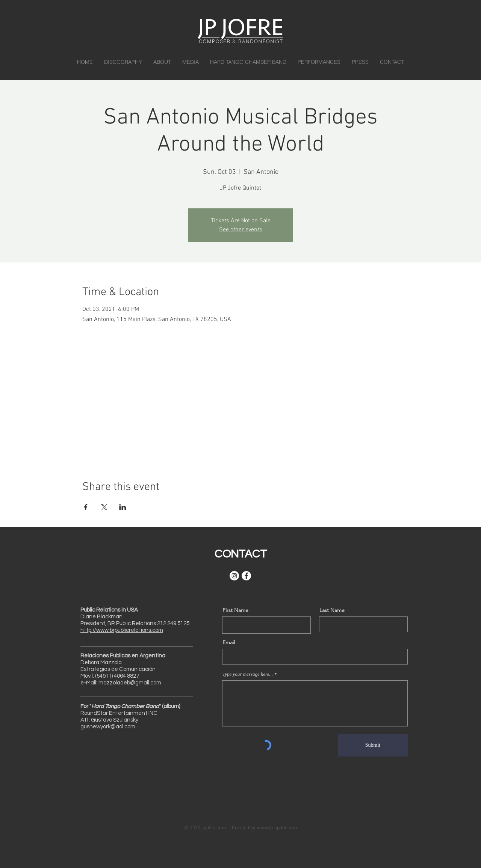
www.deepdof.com (277, 828)
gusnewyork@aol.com (108, 727)
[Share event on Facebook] (86, 507)
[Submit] (373, 745)
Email (229, 642)
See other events (241, 230)
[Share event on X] (104, 507)
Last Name (332, 610)
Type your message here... (248, 674)
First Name (235, 610)
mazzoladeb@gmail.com (130, 683)
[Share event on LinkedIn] (123, 507)
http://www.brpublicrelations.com (122, 630)
